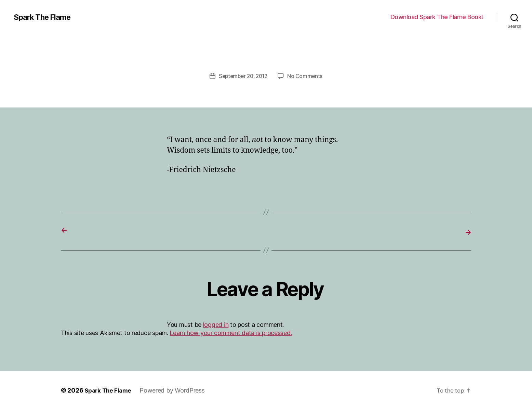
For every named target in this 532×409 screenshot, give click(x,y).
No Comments (307, 76)
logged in (216, 324)
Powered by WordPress (175, 390)
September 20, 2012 (243, 76)
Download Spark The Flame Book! (437, 17)
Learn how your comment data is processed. (231, 332)
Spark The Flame (45, 17)
